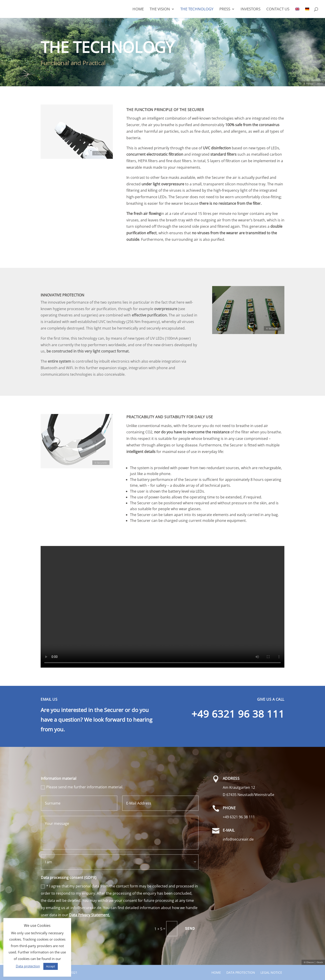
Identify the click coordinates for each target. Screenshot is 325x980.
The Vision (160, 9)
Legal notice (271, 972)
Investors (251, 9)
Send (190, 929)
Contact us (278, 9)
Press (225, 9)
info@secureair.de (238, 839)
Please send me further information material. (82, 787)
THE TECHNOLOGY (197, 9)
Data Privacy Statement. (89, 915)
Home (138, 9)
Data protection (241, 972)
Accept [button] (51, 966)
